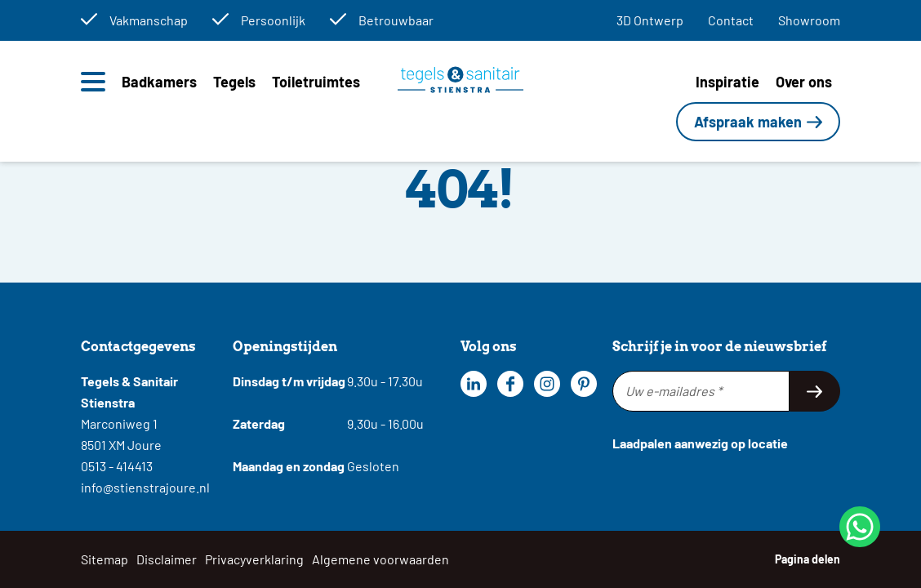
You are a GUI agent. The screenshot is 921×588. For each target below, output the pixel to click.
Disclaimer (167, 559)
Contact (731, 20)
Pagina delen (808, 559)
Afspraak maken (748, 122)
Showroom (809, 20)
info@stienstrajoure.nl (145, 487)
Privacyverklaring (254, 559)
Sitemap (105, 559)
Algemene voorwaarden (380, 559)
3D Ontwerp (650, 20)
